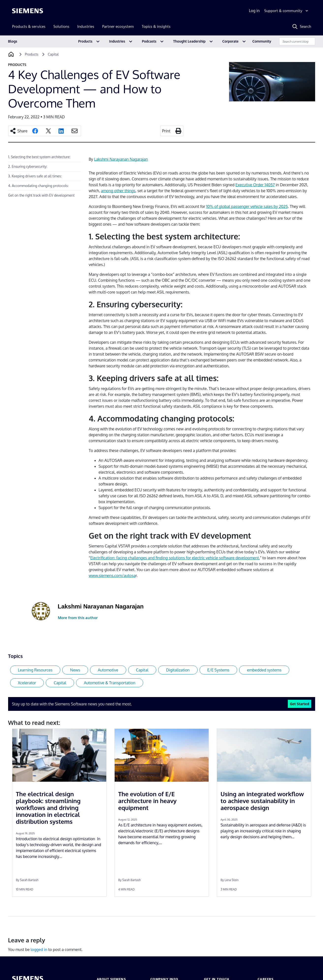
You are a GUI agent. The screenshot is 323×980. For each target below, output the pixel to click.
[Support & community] (287, 11)
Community (262, 41)
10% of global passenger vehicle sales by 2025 (247, 206)
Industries (117, 41)
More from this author (78, 618)
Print (166, 131)
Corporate (231, 41)
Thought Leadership (189, 41)
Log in (254, 11)
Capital (142, 670)
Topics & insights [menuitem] (156, 26)
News (75, 670)
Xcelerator (27, 683)
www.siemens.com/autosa (112, 576)
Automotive (108, 670)
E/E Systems (218, 670)
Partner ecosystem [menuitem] (118, 26)
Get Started (299, 704)
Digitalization (178, 670)
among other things (118, 191)
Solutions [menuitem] (61, 26)
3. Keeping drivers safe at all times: (35, 176)
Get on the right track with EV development (41, 195)
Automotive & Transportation (110, 683)
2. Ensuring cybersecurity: (28, 166)
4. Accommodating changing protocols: (38, 186)
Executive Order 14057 (255, 185)
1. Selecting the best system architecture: (39, 157)
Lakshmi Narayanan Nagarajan (121, 159)
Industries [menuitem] (86, 26)
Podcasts (149, 41)
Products (85, 41)
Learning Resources (35, 670)
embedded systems (264, 670)
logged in (39, 949)
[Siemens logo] (28, 11)
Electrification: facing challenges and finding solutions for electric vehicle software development (175, 558)
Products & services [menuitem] (29, 26)
